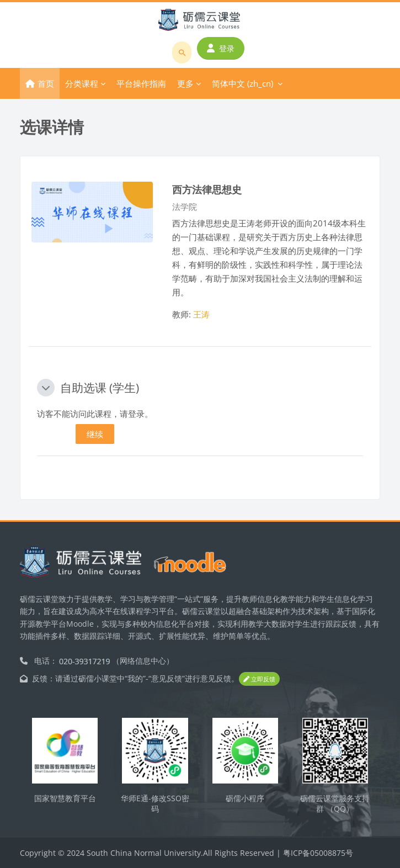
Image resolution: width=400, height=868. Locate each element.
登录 (221, 48)
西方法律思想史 (207, 189)
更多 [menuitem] (185, 83)
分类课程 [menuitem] (82, 83)
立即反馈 (259, 679)
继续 (95, 434)
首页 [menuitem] (46, 83)
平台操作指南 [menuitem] (141, 83)
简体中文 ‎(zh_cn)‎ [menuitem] (242, 83)
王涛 (201, 314)
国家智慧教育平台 (65, 798)
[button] (46, 388)
